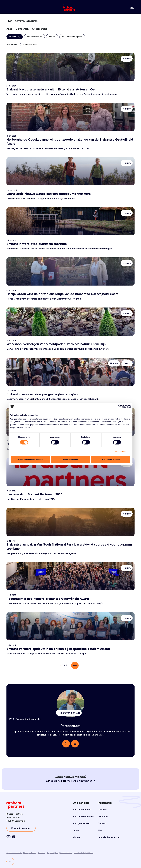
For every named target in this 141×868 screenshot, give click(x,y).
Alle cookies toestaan (111, 460)
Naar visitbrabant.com (109, 837)
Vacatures (103, 816)
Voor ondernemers (82, 809)
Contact (102, 823)
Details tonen (120, 452)
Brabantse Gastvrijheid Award (84, 853)
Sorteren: (12, 44)
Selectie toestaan (70, 460)
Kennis (76, 830)
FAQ (100, 830)
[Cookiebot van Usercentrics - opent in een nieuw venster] (119, 406)
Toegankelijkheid (53, 853)
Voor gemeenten (81, 823)
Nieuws (76, 837)
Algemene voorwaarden (14, 853)
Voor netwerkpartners (83, 816)
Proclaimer (42, 853)
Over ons (102, 809)
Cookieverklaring (66, 853)
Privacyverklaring (30, 853)
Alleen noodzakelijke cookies (30, 460)
